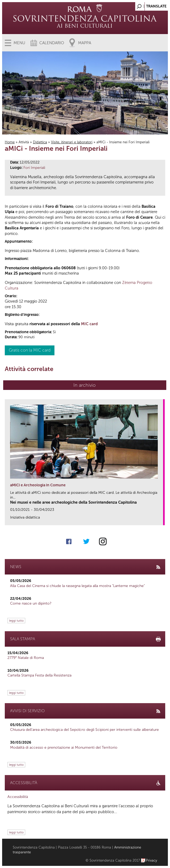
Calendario (52, 43)
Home (10, 142)
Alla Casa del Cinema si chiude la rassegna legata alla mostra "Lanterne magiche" (77, 586)
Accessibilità (18, 797)
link (161, 519)
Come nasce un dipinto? (31, 603)
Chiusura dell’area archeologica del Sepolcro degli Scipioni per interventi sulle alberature (84, 730)
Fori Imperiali (34, 168)
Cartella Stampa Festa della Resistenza (39, 675)
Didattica (40, 142)
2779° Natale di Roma (26, 658)
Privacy (152, 860)
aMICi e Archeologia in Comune (38, 485)
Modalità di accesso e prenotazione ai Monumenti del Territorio (64, 747)
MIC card (89, 324)
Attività (24, 142)
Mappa (85, 43)
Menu (19, 43)
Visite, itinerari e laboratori (72, 142)
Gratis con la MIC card (30, 350)
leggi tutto (16, 621)
